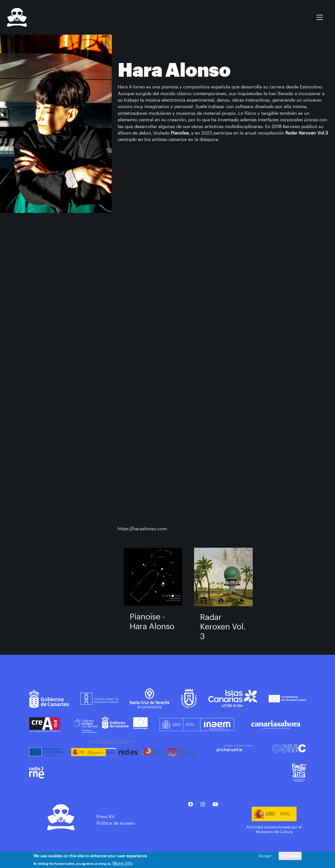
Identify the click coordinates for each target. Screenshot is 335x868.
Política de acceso (116, 823)
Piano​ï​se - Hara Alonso (152, 621)
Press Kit (106, 816)
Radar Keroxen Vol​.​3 (223, 626)
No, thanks (290, 856)
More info (123, 863)
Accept (265, 856)
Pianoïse (180, 133)
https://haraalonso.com (142, 529)
